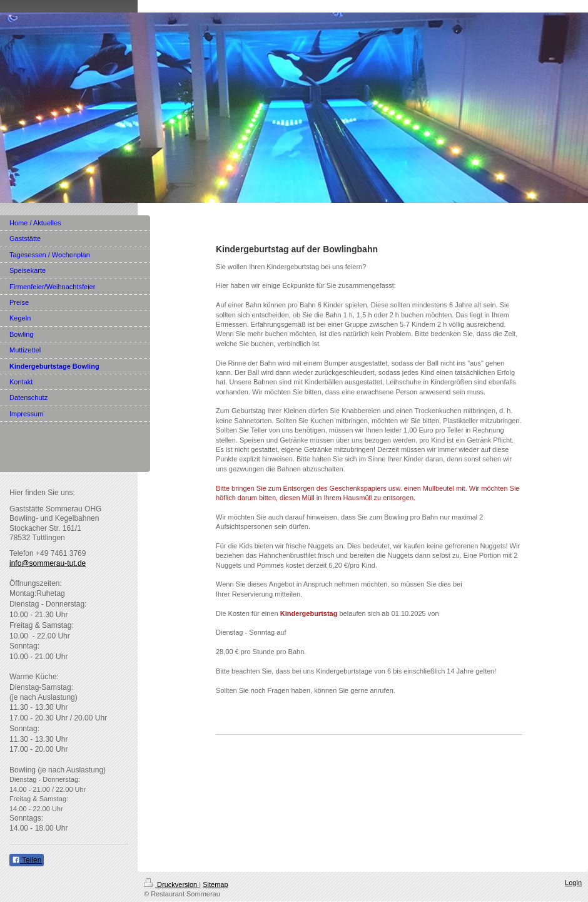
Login (573, 883)
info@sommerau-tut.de (48, 563)
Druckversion (171, 884)
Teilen (27, 860)
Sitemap (215, 884)
